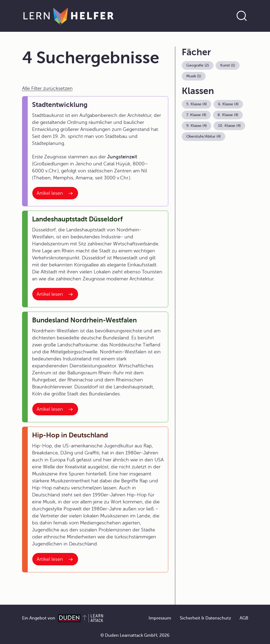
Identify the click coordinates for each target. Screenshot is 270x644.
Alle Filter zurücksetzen (47, 88)
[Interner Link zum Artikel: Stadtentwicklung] (55, 193)
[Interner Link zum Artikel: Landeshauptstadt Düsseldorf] (55, 294)
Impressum (160, 618)
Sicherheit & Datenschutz (205, 618)
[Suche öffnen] (242, 16)
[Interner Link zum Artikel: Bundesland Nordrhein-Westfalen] (55, 409)
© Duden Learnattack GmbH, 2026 (135, 635)
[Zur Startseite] (69, 16)
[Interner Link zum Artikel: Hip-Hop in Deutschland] (55, 559)
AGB (244, 618)
